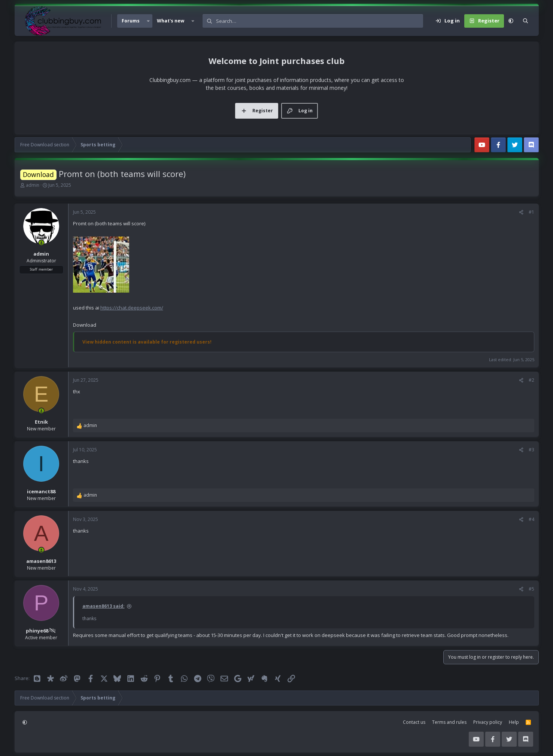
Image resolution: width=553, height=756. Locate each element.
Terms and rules (449, 722)
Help (514, 722)
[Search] (320, 21)
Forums (131, 21)
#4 (531, 519)
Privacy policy (488, 722)
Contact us (414, 722)
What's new (171, 21)
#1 (531, 212)
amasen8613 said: (104, 606)
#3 (531, 450)
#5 (531, 589)
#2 (531, 380)
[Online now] (41, 243)
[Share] (521, 212)
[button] (148, 21)
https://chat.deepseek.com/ (132, 308)
